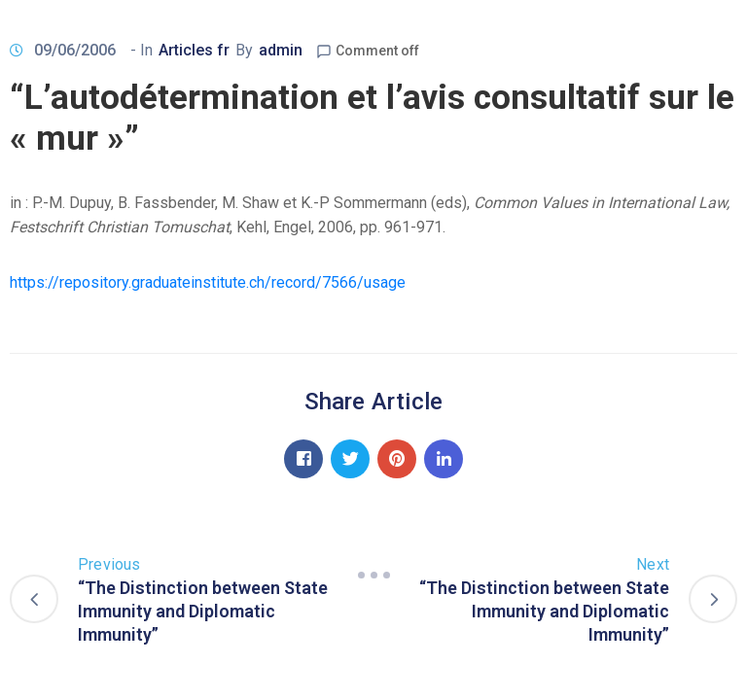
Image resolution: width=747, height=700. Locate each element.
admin (281, 50)
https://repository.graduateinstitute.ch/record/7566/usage (208, 282)
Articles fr (194, 50)
